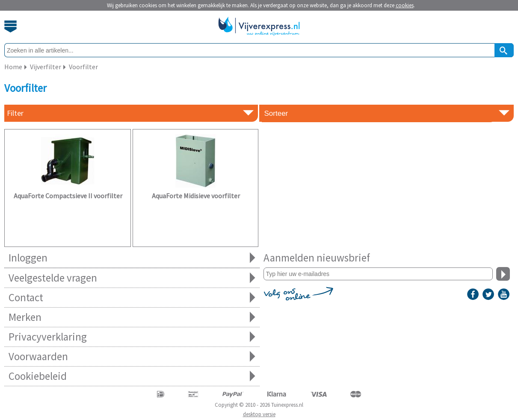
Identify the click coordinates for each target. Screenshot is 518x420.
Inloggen (132, 258)
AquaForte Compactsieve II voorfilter (68, 196)
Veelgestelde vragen (132, 278)
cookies (405, 5)
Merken (132, 317)
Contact (132, 298)
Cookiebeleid (132, 376)
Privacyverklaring (132, 337)
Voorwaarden (132, 357)
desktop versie (259, 414)
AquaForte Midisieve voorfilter (196, 196)
